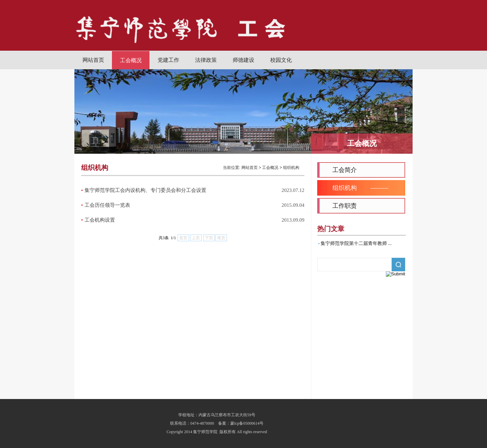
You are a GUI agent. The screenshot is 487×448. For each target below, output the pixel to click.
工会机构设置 (100, 220)
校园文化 (281, 60)
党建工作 (168, 60)
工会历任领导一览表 (107, 205)
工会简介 (345, 170)
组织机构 (291, 168)
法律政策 (206, 60)
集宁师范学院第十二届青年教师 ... (356, 243)
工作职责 (345, 206)
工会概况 (131, 60)
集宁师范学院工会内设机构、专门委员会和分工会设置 (145, 190)
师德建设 (243, 60)
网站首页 (93, 60)
